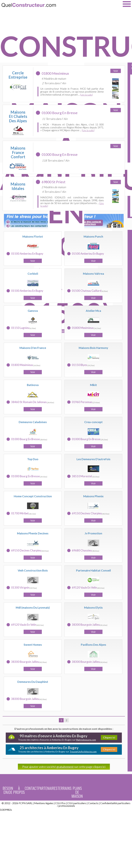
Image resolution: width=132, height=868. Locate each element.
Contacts (93, 803)
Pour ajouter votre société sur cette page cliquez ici (64, 767)
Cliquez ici (109, 737)
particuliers (124, 803)
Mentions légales (44, 803)
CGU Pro (60, 803)
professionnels (67, 806)
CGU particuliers (77, 803)
